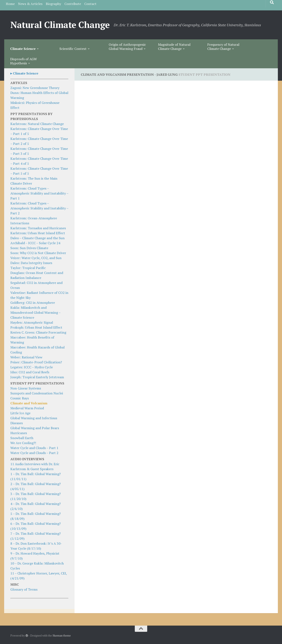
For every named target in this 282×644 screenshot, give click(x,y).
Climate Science (23, 49)
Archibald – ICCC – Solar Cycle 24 (35, 243)
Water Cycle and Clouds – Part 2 (34, 453)
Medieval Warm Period (27, 408)
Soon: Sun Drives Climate (29, 248)
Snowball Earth (22, 438)
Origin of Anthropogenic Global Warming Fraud (127, 47)
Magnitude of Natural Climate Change (174, 47)
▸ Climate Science (24, 73)
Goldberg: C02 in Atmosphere (33, 303)
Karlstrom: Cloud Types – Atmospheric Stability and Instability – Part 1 (39, 193)
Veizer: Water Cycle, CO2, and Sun (36, 258)
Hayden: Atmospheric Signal (32, 322)
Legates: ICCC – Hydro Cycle (32, 367)
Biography (53, 4)
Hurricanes (19, 433)
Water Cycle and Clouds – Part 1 (34, 448)
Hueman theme (62, 636)
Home (10, 4)
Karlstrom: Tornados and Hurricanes (38, 228)
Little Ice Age (20, 413)
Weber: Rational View (26, 357)
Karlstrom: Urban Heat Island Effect (38, 233)
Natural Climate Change (60, 25)
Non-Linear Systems (26, 388)
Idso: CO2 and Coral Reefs (30, 372)
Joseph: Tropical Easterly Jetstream (37, 377)
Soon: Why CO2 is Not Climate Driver (38, 253)
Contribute (73, 4)
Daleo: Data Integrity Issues (31, 263)
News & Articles (30, 4)
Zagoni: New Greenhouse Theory (35, 88)
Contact (90, 4)
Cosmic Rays (20, 398)
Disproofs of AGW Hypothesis (23, 61)
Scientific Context (73, 49)
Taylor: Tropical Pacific (28, 268)
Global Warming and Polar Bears (35, 428)
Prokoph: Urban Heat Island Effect (36, 327)
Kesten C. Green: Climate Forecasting (38, 332)
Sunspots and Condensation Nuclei (37, 393)
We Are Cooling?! (23, 443)
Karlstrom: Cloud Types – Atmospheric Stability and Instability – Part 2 (39, 208)
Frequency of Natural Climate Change (223, 47)
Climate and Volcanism (29, 403)
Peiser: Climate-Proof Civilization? (36, 362)
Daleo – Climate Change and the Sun (37, 238)
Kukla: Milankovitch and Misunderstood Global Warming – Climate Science (35, 312)
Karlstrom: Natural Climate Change (37, 124)
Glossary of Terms (24, 589)
